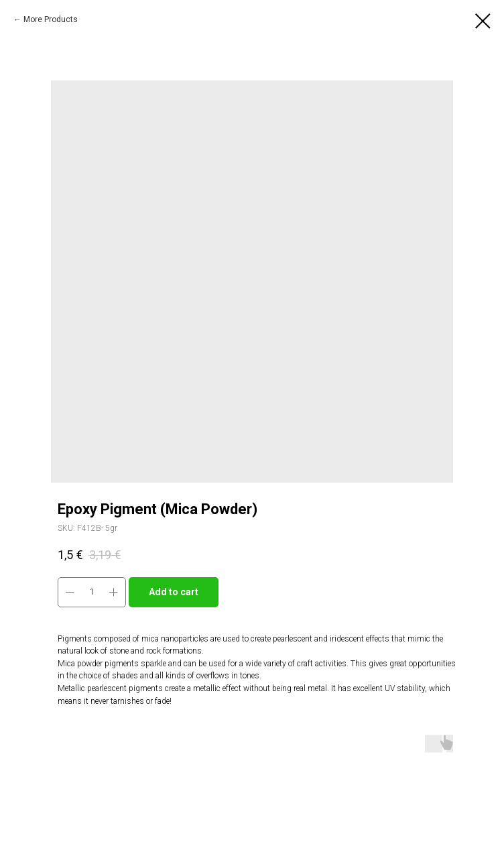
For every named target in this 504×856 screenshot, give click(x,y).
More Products (51, 19)
